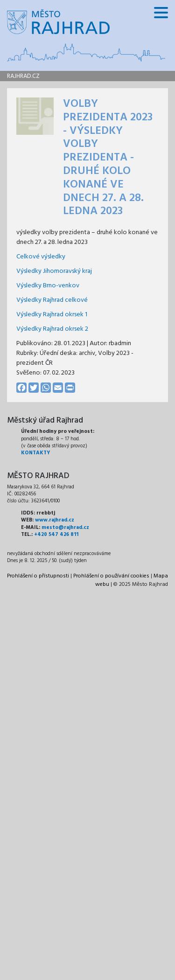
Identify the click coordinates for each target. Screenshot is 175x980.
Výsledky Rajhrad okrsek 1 (52, 315)
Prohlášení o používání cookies (111, 576)
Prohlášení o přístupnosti (38, 576)
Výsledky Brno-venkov (48, 286)
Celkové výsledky (41, 257)
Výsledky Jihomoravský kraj (54, 271)
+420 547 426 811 (56, 535)
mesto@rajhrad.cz (65, 528)
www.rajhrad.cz (55, 520)
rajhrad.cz (23, 76)
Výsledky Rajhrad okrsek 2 (52, 329)
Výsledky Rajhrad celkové (52, 300)
